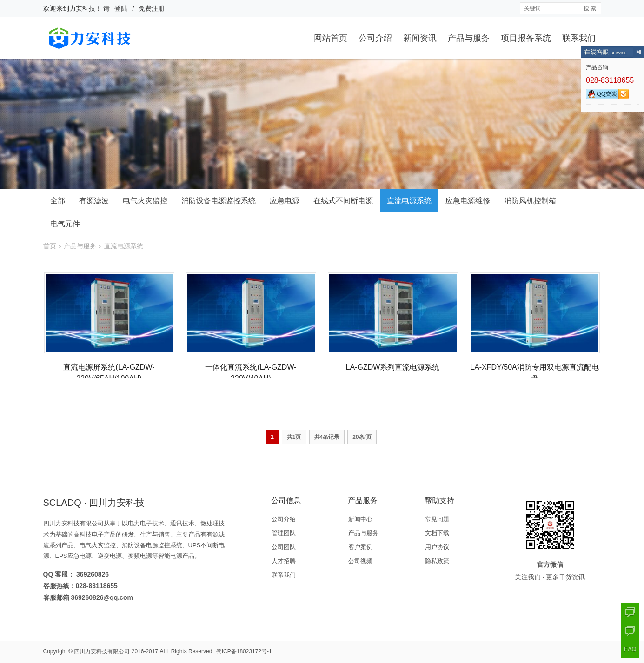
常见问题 (437, 519)
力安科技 (82, 8)
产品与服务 (469, 38)
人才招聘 (284, 561)
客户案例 (360, 547)
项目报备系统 (526, 38)
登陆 (121, 8)
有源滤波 (94, 201)
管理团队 (284, 533)
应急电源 (285, 201)
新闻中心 (360, 519)
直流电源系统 (409, 201)
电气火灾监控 (145, 201)
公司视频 (360, 561)
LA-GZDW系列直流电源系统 (393, 367)
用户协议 (437, 547)
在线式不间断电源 (343, 201)
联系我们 (579, 38)
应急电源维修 (468, 201)
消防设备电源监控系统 (219, 201)
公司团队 (284, 547)
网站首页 (331, 38)
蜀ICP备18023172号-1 (244, 651)
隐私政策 (437, 561)
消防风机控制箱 (530, 201)
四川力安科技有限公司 (102, 651)
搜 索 (590, 8)
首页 (50, 246)
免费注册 (152, 8)
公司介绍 (375, 38)
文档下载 (437, 533)
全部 (58, 201)
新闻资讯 (420, 38)
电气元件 (65, 224)
